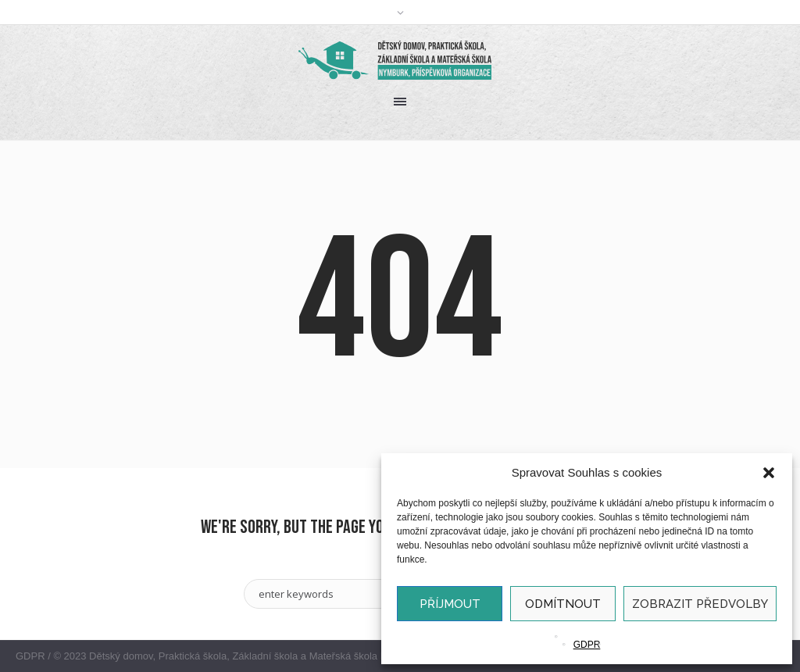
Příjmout (450, 604)
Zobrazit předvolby (700, 604)
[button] (769, 473)
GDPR (587, 645)
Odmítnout (563, 604)
